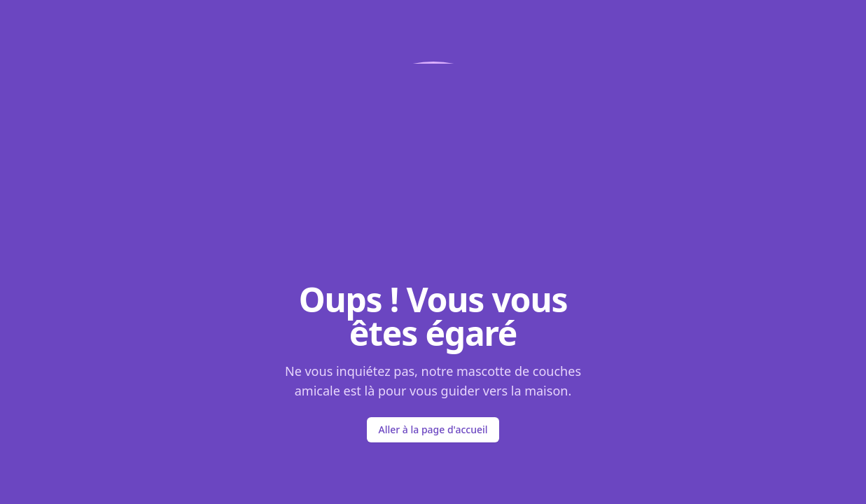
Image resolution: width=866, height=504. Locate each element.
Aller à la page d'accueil (433, 429)
